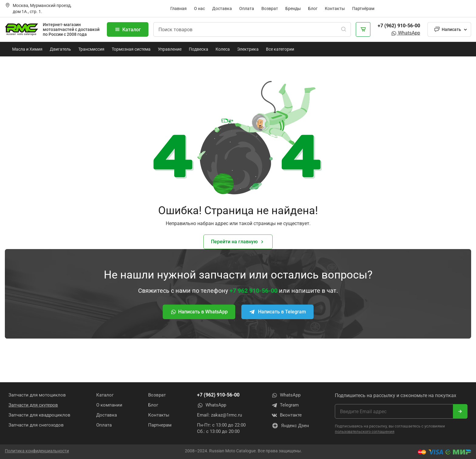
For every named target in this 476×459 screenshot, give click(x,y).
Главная (178, 8)
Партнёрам (363, 8)
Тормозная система (131, 49)
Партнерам (160, 425)
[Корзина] (363, 29)
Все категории (280, 49)
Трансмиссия (91, 49)
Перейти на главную (238, 242)
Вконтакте (287, 415)
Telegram (285, 405)
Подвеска (199, 49)
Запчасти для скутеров (33, 405)
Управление (170, 49)
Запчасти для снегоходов (36, 425)
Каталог (128, 29)
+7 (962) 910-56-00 (399, 26)
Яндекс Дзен (290, 426)
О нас (199, 8)
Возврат (270, 8)
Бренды (293, 8)
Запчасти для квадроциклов (39, 415)
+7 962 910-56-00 (253, 291)
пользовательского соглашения (365, 432)
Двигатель (60, 49)
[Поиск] (344, 29)
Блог (313, 8)
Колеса (223, 49)
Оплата (247, 8)
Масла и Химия (27, 49)
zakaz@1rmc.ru (226, 415)
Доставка (222, 8)
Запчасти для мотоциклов (37, 395)
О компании (109, 405)
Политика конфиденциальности (37, 451)
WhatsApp (405, 33)
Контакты (335, 8)
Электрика (248, 49)
